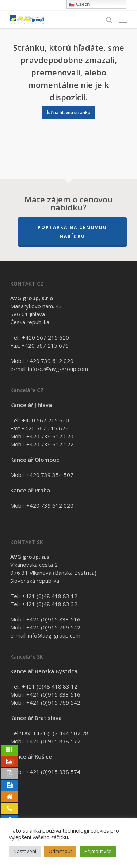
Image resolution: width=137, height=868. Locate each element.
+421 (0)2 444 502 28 (61, 733)
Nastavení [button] (25, 851)
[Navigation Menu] (123, 20)
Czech (79, 4)
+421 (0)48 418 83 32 (50, 604)
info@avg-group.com (54, 635)
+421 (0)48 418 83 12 (50, 596)
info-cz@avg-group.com (58, 369)
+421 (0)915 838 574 (53, 772)
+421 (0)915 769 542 (53, 627)
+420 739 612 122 (50, 444)
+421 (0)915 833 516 (53, 619)
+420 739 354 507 (50, 475)
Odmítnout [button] (60, 851)
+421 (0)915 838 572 (53, 741)
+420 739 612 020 (50, 361)
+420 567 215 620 (45, 337)
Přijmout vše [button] (98, 851)
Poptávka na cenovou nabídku (72, 232)
